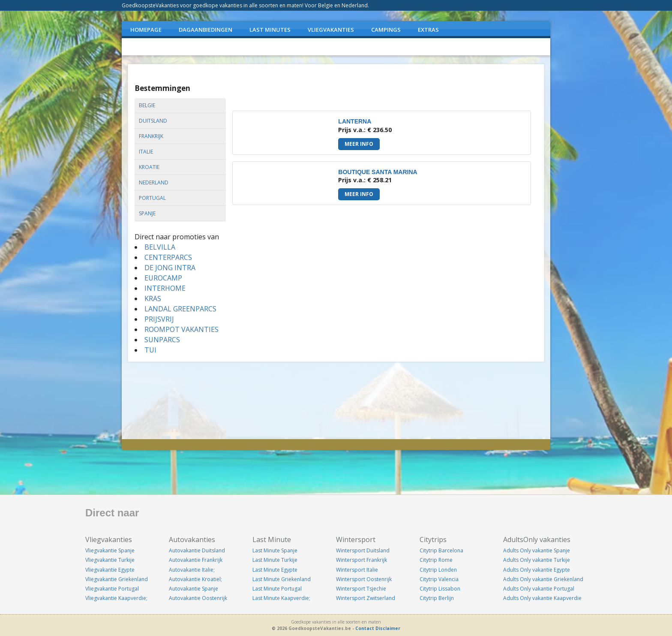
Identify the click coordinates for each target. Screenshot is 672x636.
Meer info (359, 144)
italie (146, 152)
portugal (152, 198)
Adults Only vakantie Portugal (539, 589)
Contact (365, 628)
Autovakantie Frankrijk (196, 560)
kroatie (149, 167)
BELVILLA (160, 247)
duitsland (153, 121)
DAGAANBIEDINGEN (205, 30)
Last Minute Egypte (275, 570)
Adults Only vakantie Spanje (537, 550)
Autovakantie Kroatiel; (195, 579)
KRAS (153, 298)
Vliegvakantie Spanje (110, 550)
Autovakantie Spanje (193, 589)
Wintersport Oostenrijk (364, 579)
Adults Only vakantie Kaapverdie (542, 598)
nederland (154, 182)
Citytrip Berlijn (437, 598)
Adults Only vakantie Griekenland (543, 579)
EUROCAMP (163, 278)
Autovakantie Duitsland (197, 550)
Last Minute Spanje (275, 550)
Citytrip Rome (436, 560)
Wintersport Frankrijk (361, 560)
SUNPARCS (162, 340)
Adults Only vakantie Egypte (537, 570)
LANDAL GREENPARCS (180, 309)
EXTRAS (428, 30)
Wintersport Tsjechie (361, 589)
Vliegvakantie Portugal (112, 589)
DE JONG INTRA (170, 268)
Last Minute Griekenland (282, 579)
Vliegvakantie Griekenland (117, 579)
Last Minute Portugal (277, 589)
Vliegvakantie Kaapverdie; (116, 598)
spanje (147, 213)
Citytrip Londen (438, 570)
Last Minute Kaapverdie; (281, 598)
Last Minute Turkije (275, 560)
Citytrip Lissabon (440, 589)
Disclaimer (388, 628)
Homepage (146, 30)
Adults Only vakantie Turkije (537, 560)
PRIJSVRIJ (159, 319)
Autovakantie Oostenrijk (198, 598)
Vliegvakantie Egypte (110, 570)
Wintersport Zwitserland (366, 598)
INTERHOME (165, 288)
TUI (150, 350)
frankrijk (151, 136)
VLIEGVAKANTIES (331, 30)
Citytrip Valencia (439, 579)
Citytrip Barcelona (441, 550)
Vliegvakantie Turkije (110, 560)
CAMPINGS (386, 30)
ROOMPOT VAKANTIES (181, 329)
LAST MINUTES (270, 30)
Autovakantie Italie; (192, 570)
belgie (147, 105)
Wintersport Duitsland (363, 550)
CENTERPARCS (168, 257)
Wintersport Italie (357, 570)
